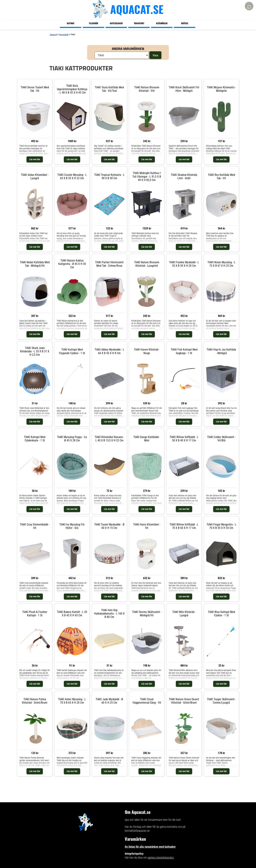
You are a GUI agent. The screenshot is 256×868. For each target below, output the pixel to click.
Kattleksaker (116, 23)
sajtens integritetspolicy (161, 858)
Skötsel (185, 23)
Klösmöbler (162, 23)
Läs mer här (35, 159)
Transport (139, 23)
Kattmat (71, 23)
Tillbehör (94, 23)
